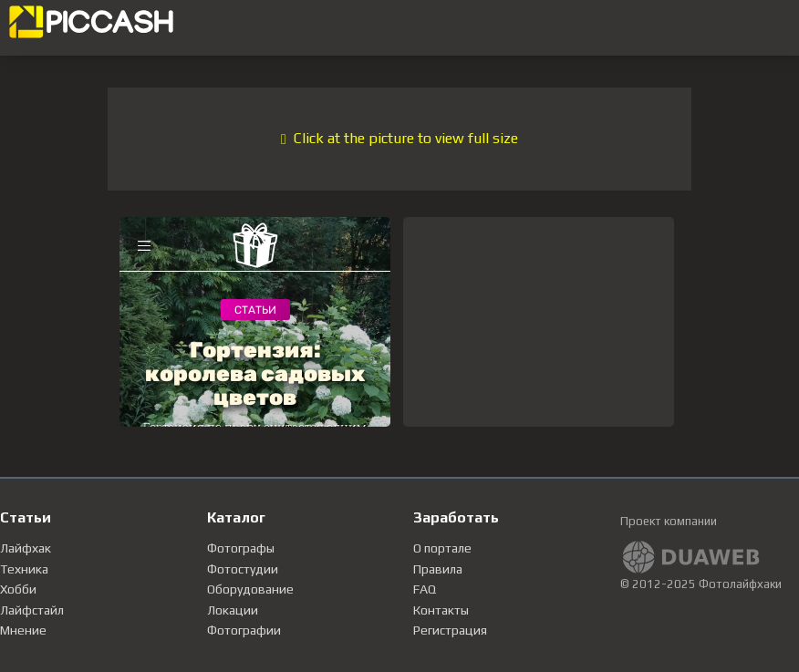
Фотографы (241, 548)
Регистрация (450, 630)
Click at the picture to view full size (399, 138)
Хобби (18, 589)
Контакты (441, 610)
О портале (442, 548)
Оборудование (250, 589)
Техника (24, 569)
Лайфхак (26, 548)
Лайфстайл (32, 610)
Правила (438, 569)
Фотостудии (243, 569)
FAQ (425, 589)
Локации (233, 610)
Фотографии (244, 630)
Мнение (23, 630)
